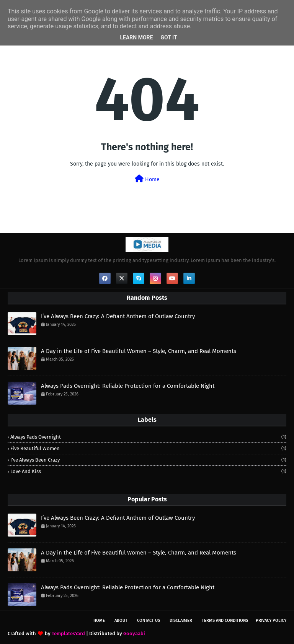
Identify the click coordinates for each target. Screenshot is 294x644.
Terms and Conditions (225, 620)
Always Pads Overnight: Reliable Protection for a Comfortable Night (128, 386)
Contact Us (149, 620)
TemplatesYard (68, 633)
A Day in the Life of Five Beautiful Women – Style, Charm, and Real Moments (139, 351)
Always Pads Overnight (148, 437)
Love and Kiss (148, 471)
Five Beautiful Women (148, 448)
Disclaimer (181, 620)
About (121, 620)
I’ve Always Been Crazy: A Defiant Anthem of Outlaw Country (118, 316)
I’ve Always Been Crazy (148, 460)
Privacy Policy (271, 620)
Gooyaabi (134, 633)
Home (147, 179)
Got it (169, 37)
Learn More (136, 37)
